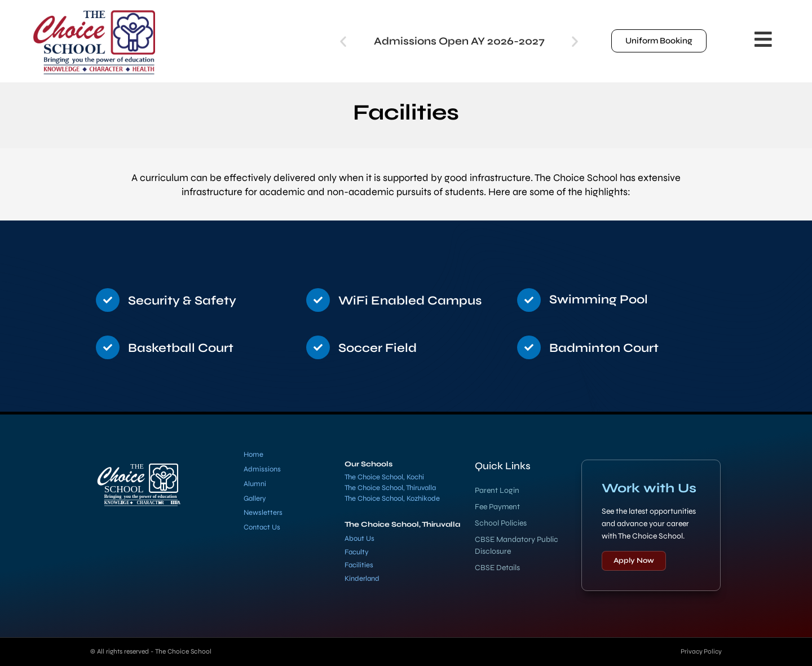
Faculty (357, 552)
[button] (343, 41)
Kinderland (362, 579)
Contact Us (262, 527)
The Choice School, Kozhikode (392, 499)
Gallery (255, 499)
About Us (359, 539)
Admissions (262, 469)
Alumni (255, 484)
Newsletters (263, 513)
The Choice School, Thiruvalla (390, 488)
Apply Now (634, 561)
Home (253, 455)
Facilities (359, 565)
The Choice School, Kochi (384, 477)
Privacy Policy (700, 651)
